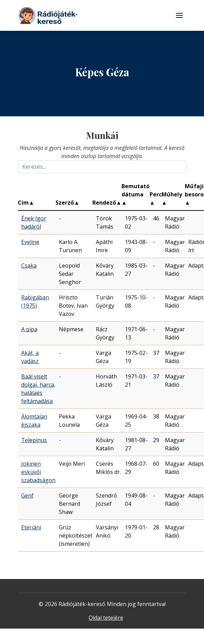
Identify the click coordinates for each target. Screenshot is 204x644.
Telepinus (34, 440)
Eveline (30, 242)
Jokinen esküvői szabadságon (38, 472)
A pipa (29, 329)
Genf (27, 495)
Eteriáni (31, 527)
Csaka (29, 266)
